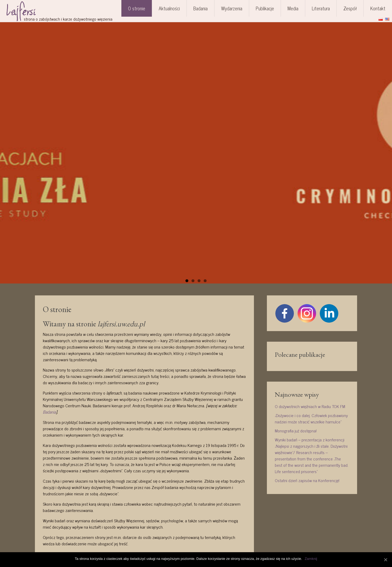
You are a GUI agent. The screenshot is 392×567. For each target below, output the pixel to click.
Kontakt (378, 8)
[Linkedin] (329, 313)
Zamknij (311, 559)
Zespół (350, 8)
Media (293, 8)
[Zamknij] (385, 560)
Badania (200, 8)
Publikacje (265, 8)
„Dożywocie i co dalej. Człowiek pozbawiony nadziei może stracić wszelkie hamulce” (311, 418)
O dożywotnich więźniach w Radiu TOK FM (310, 406)
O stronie (137, 8)
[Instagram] (307, 313)
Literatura (321, 8)
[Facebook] (285, 313)
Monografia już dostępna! (296, 431)
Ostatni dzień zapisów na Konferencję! (307, 480)
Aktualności (169, 8)
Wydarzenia (232, 8)
